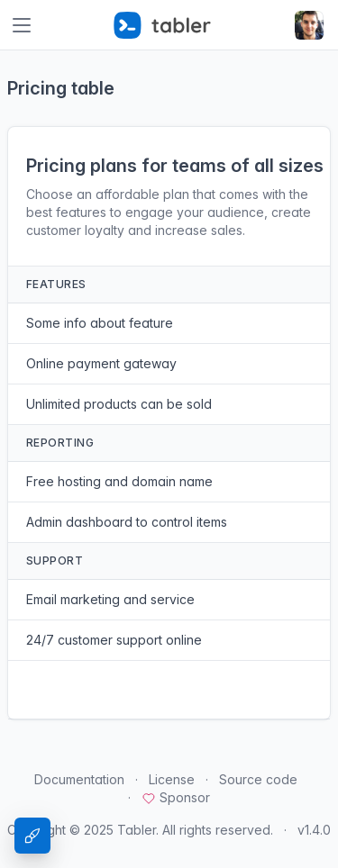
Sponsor (176, 797)
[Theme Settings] (32, 836)
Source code (258, 779)
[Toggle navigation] (22, 25)
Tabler (137, 830)
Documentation (79, 779)
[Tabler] (162, 25)
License (172, 779)
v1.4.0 (314, 830)
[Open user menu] (309, 25)
